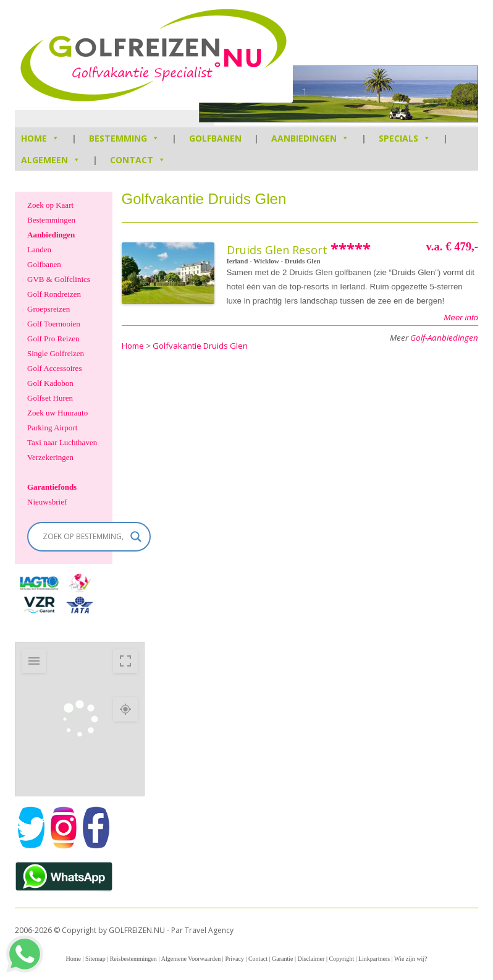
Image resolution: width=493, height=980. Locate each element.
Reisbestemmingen (133, 959)
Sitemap (95, 959)
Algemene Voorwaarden (191, 959)
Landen (39, 249)
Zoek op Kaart (50, 205)
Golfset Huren (50, 398)
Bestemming (124, 138)
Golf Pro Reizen (53, 339)
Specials (405, 138)
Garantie (282, 959)
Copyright (341, 959)
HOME (40, 138)
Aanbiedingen (310, 138)
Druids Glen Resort (277, 250)
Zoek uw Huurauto (57, 413)
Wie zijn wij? (411, 959)
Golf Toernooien (54, 324)
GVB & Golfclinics (59, 279)
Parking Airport (52, 428)
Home (73, 959)
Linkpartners (374, 959)
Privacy (234, 959)
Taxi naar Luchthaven (62, 442)
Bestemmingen (51, 220)
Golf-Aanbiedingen (444, 338)
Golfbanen (215, 138)
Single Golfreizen (56, 353)
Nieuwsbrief (47, 502)
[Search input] (83, 537)
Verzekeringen (50, 457)
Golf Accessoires (54, 368)
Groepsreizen (48, 309)
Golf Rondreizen (54, 294)
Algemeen (51, 160)
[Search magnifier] (136, 537)
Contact (138, 160)
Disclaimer (311, 959)
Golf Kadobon (50, 383)
